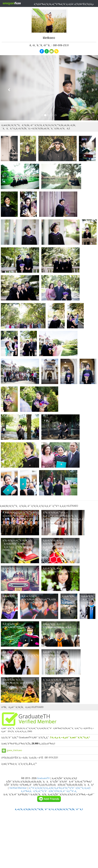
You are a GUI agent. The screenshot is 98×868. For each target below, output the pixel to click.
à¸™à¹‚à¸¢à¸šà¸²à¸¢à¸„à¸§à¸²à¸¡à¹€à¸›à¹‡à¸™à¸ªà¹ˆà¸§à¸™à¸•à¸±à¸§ (60, 788)
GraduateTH (43, 778)
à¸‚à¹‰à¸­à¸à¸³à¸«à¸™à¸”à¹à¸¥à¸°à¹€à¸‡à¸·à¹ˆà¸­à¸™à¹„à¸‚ (49, 791)
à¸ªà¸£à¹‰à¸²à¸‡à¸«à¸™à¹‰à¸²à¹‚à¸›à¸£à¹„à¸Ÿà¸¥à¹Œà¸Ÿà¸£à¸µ (64, 4)
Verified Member (18, 788)
